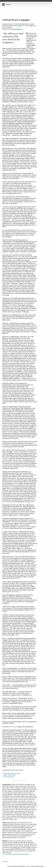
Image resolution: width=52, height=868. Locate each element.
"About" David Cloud (9, 775)
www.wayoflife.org (8, 777)
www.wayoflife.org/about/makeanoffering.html (15, 854)
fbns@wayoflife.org (17, 29)
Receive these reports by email (12, 773)
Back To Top (5, 861)
